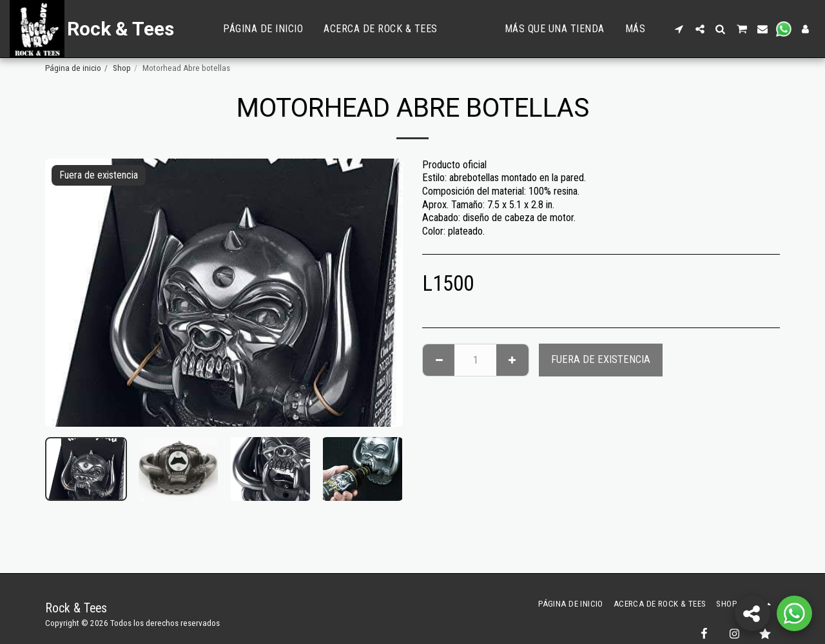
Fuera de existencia (601, 359)
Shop (122, 68)
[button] (679, 29)
